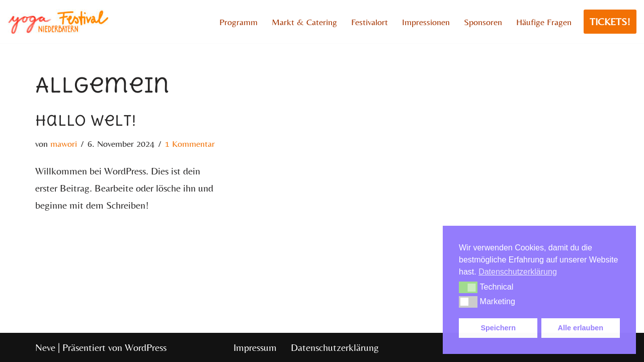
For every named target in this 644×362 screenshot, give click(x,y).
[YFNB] (58, 22)
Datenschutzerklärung (335, 347)
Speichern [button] (498, 328)
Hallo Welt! (86, 120)
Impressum (255, 347)
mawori (64, 144)
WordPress (146, 347)
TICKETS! (610, 21)
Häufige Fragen (544, 22)
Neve (45, 347)
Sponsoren (483, 22)
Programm (238, 22)
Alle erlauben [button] (581, 328)
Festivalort (370, 22)
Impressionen (426, 22)
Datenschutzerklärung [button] (518, 272)
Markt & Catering (304, 22)
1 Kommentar (190, 144)
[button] (468, 287)
